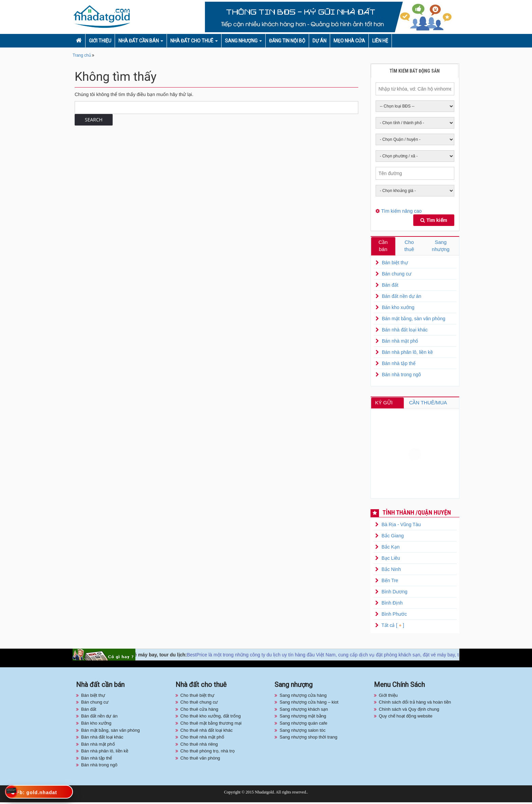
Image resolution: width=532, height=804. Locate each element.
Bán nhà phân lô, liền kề (407, 353)
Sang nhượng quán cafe (303, 725)
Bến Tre (390, 582)
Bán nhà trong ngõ (401, 376)
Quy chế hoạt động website (406, 718)
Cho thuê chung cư (199, 704)
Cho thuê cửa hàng (199, 711)
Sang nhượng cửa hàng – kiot (309, 704)
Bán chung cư (396, 275)
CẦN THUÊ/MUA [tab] (430, 404)
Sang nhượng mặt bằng (303, 718)
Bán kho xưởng (398, 308)
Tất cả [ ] (392, 627)
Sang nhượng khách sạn (304, 711)
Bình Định (392, 605)
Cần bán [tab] (383, 246)
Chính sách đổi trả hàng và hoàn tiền (415, 704)
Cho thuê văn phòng (200, 760)
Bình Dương (394, 593)
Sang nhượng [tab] (441, 246)
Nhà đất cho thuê (192, 41)
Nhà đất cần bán (139, 41)
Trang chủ (82, 55)
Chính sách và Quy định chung (409, 711)
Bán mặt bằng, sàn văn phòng (413, 320)
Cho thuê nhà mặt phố (202, 739)
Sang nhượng (241, 41)
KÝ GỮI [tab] (386, 404)
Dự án (319, 41)
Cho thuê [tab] (409, 246)
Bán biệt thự (395, 264)
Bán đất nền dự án (401, 297)
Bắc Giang (393, 537)
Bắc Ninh (391, 571)
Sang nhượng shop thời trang (308, 739)
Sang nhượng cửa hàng (303, 697)
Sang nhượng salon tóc (303, 732)
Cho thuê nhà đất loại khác (207, 732)
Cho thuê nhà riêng (199, 746)
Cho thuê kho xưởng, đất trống (211, 718)
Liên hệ (380, 41)
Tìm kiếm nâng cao (402, 211)
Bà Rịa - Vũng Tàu (401, 526)
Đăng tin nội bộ (287, 41)
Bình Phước (394, 616)
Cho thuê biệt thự (198, 697)
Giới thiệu (100, 41)
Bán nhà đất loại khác (405, 331)
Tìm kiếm (434, 220)
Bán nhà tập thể (398, 364)
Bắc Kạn (390, 549)
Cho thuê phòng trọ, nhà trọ (208, 753)
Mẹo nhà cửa (349, 41)
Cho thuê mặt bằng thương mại (211, 725)
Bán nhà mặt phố (400, 342)
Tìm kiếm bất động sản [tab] (415, 71)
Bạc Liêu (391, 560)
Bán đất (390, 286)
